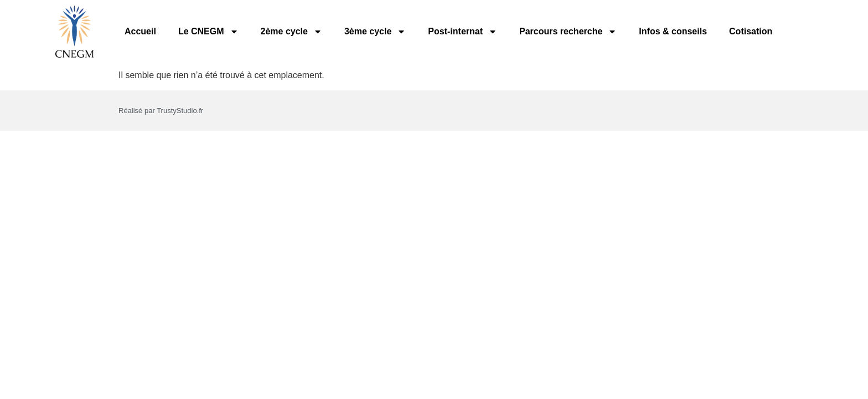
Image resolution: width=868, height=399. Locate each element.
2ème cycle (291, 32)
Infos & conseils (673, 31)
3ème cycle (375, 32)
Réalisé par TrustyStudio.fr (161, 111)
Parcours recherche (568, 32)
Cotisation (751, 31)
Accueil (140, 31)
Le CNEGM (208, 32)
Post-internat (463, 32)
